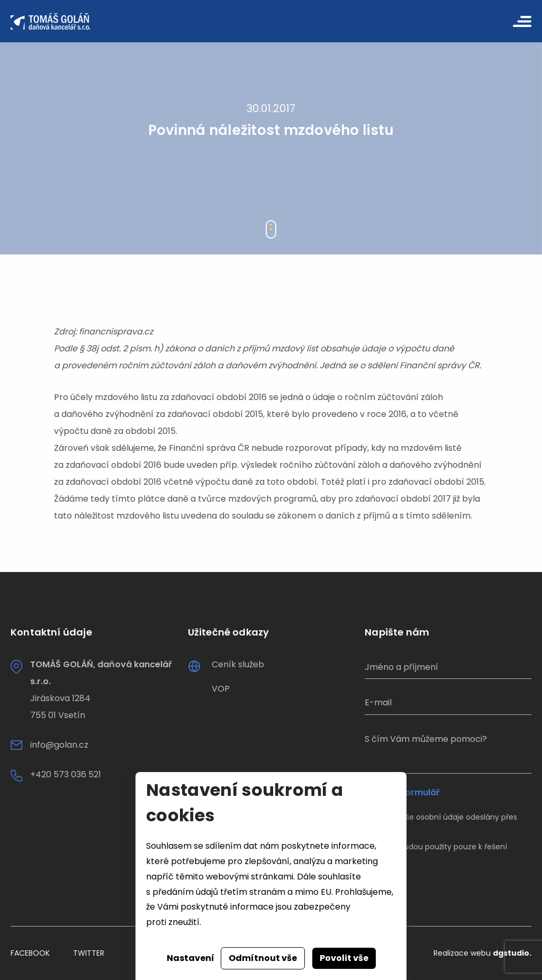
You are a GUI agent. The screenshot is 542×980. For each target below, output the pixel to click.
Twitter (89, 953)
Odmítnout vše (263, 958)
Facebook (30, 953)
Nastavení (191, 958)
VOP (221, 689)
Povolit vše (344, 958)
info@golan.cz (59, 745)
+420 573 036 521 (66, 774)
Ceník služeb (238, 664)
